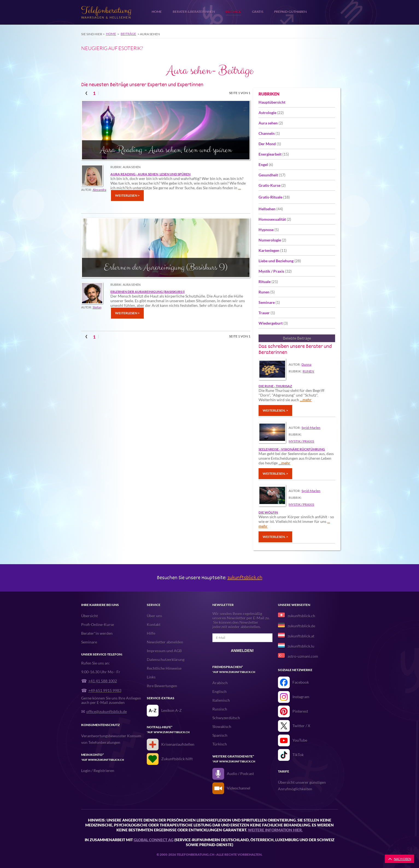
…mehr (306, 400)
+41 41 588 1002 (103, 681)
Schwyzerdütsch (226, 718)
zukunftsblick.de (301, 626)
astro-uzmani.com (303, 656)
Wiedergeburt (273, 323)
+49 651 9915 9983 (105, 690)
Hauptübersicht (272, 102)
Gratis (258, 12)
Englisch (219, 691)
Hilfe (151, 633)
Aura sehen (271, 123)
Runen (267, 292)
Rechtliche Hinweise (164, 668)
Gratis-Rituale (274, 197)
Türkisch (220, 744)
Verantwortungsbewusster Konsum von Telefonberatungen (111, 739)
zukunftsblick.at (301, 636)
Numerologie (272, 240)
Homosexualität (275, 219)
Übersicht (90, 616)
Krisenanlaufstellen (178, 744)
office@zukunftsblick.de (107, 711)
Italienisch (221, 700)
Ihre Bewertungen (162, 686)
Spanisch (220, 735)
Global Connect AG (154, 840)
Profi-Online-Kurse (98, 624)
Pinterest (300, 711)
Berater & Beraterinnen (194, 12)
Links (151, 677)
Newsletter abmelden (165, 642)
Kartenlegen (273, 250)
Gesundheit (272, 175)
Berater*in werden (97, 633)
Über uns (154, 616)
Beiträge (233, 12)
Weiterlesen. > (275, 410)
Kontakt (154, 624)
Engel (266, 164)
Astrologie (271, 113)
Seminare (269, 302)
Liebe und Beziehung (280, 261)
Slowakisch (222, 726)
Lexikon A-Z (172, 710)
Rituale (268, 282)
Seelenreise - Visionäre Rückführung (292, 449)
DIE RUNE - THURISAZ (275, 386)
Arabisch (220, 683)
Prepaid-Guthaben (290, 12)
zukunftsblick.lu (301, 646)
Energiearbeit (274, 154)
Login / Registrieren (98, 771)
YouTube (300, 740)
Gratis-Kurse (272, 185)
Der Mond (270, 144)
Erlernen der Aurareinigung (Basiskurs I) (148, 292)
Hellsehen (271, 209)
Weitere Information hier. (275, 830)
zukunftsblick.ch (245, 578)
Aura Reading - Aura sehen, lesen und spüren (150, 174)
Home (157, 12)
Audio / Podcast (240, 774)
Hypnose (269, 230)
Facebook (301, 682)
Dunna (306, 364)
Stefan (97, 307)
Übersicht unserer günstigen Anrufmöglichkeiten (302, 786)
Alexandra (99, 190)
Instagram (301, 697)
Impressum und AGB (164, 651)
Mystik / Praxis (275, 271)
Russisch (220, 709)
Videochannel (239, 788)
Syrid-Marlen (311, 428)
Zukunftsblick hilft (177, 759)
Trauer (267, 313)
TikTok (298, 755)
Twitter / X (301, 726)
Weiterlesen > (127, 195)
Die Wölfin (268, 512)
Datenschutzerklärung (166, 659)
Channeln (269, 133)
